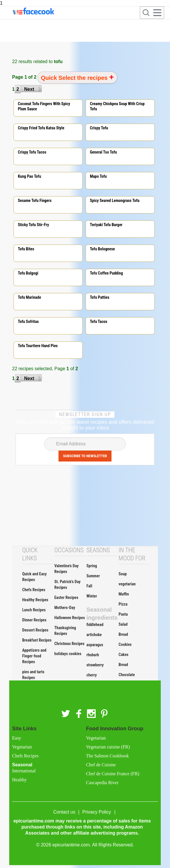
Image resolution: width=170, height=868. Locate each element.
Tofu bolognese (102, 249)
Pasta (123, 614)
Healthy (19, 780)
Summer (93, 576)
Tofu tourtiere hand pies (38, 346)
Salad (123, 624)
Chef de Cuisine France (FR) (113, 774)
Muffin (124, 594)
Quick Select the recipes (75, 78)
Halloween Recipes (70, 618)
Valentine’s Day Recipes (67, 569)
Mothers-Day (65, 608)
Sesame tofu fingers (35, 201)
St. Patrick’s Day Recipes (68, 585)
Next (29, 89)
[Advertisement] (85, 506)
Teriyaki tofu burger (106, 225)
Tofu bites (26, 249)
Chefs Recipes (34, 590)
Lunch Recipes (34, 610)
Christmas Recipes (70, 644)
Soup (123, 574)
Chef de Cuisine (101, 765)
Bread (123, 634)
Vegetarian (22, 747)
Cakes (124, 655)
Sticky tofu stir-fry (33, 225)
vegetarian (127, 584)
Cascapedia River (102, 783)
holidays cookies (68, 654)
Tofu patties (100, 297)
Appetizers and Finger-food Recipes (34, 656)
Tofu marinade (29, 297)
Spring (92, 566)
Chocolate (127, 675)
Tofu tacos (99, 322)
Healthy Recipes (35, 600)
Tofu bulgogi (28, 273)
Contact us (64, 812)
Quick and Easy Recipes (34, 577)
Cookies (125, 644)
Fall (89, 586)
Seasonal (48, 772)
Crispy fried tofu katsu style (41, 128)
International (24, 771)
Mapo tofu (98, 176)
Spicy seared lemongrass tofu (115, 201)
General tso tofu (103, 152)
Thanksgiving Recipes (65, 631)
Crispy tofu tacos (32, 152)
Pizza (123, 604)
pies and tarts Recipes (33, 675)
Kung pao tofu (30, 176)
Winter (92, 596)
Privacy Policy (97, 812)
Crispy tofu (99, 128)
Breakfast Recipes (37, 640)
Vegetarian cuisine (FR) (108, 747)
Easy (17, 738)
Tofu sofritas (28, 322)
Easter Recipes (66, 597)
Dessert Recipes (35, 630)
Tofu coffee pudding (106, 273)
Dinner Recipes (34, 620)
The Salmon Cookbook (107, 756)
